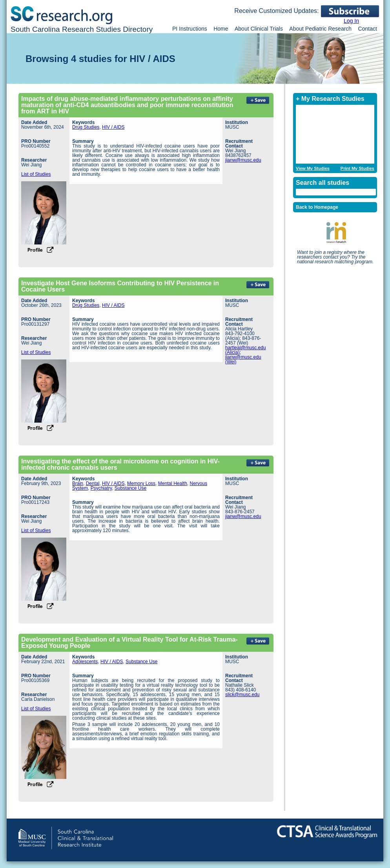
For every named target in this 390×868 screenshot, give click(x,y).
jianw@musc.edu (243, 160)
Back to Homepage (317, 207)
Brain (78, 483)
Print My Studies (357, 169)
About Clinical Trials (259, 29)
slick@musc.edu (242, 695)
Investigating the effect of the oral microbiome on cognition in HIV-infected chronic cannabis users (120, 464)
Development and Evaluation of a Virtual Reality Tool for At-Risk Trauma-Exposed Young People (129, 643)
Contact (368, 29)
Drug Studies (86, 127)
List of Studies (36, 174)
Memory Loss (141, 483)
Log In (351, 21)
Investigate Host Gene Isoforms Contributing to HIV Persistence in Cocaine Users (120, 286)
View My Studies (313, 169)
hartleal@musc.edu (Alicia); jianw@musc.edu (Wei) (246, 355)
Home (221, 29)
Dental (93, 483)
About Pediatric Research (320, 29)
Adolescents (85, 662)
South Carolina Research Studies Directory (82, 29)
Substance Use (130, 488)
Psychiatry (101, 488)
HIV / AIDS (113, 127)
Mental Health (173, 483)
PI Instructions (190, 29)
